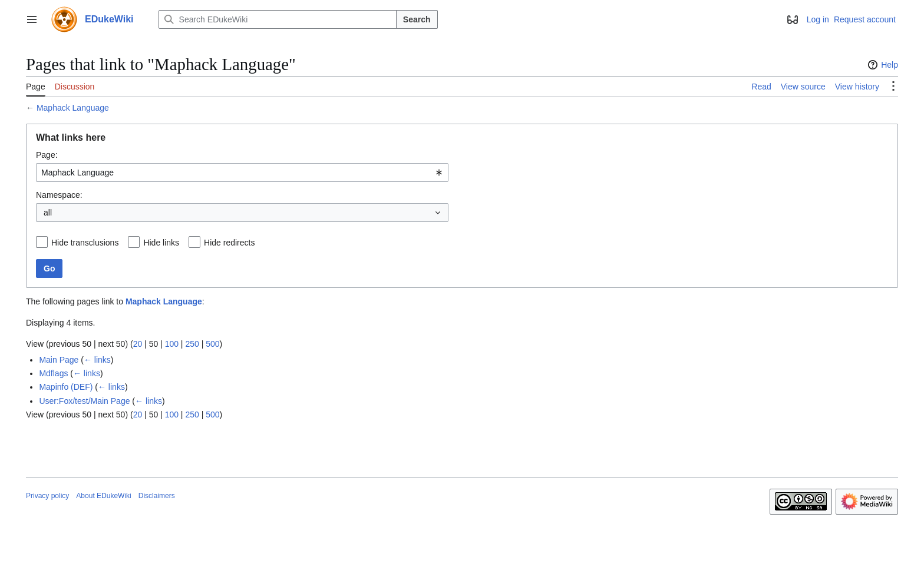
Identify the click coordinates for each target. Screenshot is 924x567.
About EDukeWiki (103, 496)
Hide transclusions (85, 243)
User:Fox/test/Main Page (84, 401)
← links (97, 360)
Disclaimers (157, 496)
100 (172, 344)
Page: (47, 155)
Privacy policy (47, 496)
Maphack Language (73, 108)
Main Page (59, 360)
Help (881, 65)
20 (138, 344)
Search (417, 19)
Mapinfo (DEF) (66, 387)
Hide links (161, 243)
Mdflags (53, 373)
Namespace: (59, 195)
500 (212, 344)
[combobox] (242, 173)
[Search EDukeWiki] (278, 19)
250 (192, 344)
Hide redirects (229, 243)
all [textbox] (48, 213)
